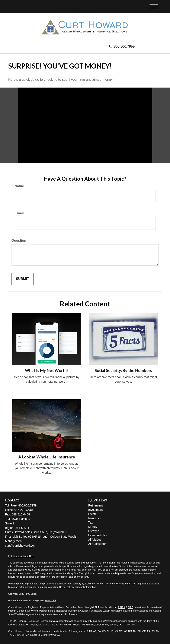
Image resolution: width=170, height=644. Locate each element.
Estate (93, 514)
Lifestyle (94, 531)
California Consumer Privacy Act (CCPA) (115, 584)
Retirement (96, 505)
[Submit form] (23, 279)
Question (19, 241)
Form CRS (50, 600)
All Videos (95, 540)
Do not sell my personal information (78, 587)
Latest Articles (98, 535)
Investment (96, 510)
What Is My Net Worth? (47, 370)
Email (19, 213)
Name (19, 186)
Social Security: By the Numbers (123, 370)
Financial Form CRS (24, 556)
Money (93, 527)
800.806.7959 (122, 46)
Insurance (95, 518)
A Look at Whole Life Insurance (47, 457)
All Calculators (98, 544)
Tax (91, 523)
